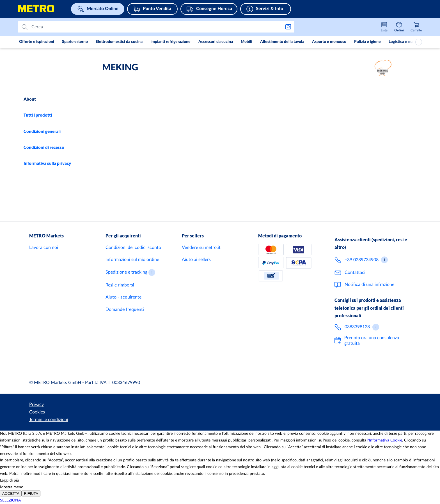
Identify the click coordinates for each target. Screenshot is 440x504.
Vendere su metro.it (201, 263)
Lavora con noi (44, 263)
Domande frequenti (125, 325)
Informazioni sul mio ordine (132, 275)
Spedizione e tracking (126, 288)
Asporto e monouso (329, 42)
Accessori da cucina (216, 42)
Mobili (247, 42)
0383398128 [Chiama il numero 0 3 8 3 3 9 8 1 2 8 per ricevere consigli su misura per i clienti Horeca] (357, 342)
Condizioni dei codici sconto (133, 263)
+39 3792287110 (162, 123)
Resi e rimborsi (120, 300)
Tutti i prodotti (38, 115)
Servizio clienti (281, 197)
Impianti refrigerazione (170, 42)
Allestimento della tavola (282, 42)
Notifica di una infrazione (369, 300)
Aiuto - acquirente (123, 313)
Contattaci (355, 288)
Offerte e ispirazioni (37, 42)
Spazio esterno (75, 42)
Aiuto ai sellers (196, 275)
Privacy (36, 420)
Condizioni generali (42, 131)
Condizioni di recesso (44, 147)
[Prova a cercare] (154, 27)
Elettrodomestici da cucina (119, 42)
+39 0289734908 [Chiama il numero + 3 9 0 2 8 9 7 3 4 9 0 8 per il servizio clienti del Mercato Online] (362, 275)
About (30, 99)
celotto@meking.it (141, 150)
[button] (152, 288)
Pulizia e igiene (367, 42)
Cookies (56, 420)
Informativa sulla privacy (47, 163)
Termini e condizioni (88, 420)
